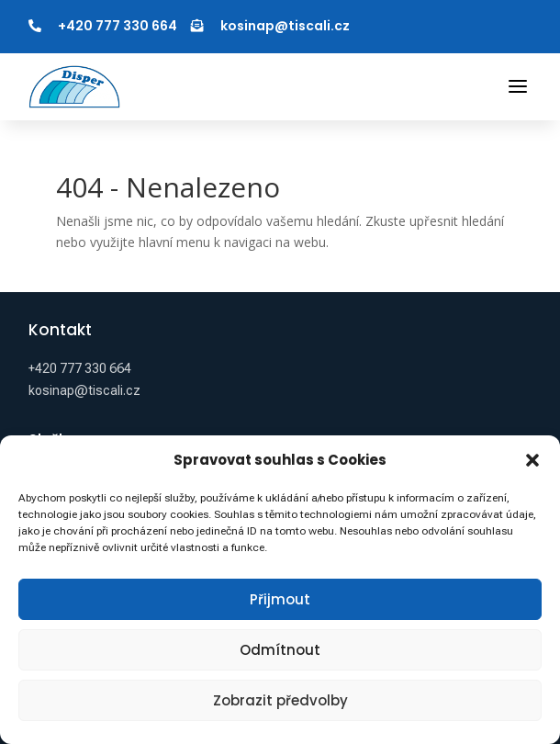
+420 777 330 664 (118, 26)
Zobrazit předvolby (280, 700)
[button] (532, 460)
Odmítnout (280, 650)
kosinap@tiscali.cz (285, 26)
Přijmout (280, 599)
